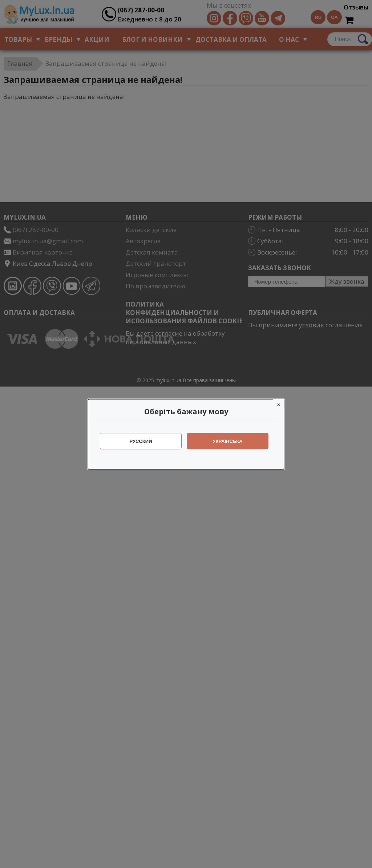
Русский (141, 441)
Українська (228, 441)
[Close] (279, 403)
